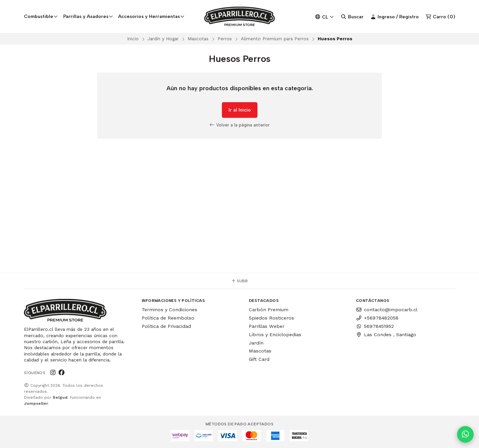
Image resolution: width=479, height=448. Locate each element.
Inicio (133, 39)
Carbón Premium (269, 310)
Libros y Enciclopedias (275, 335)
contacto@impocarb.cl (387, 310)
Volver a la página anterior (239, 125)
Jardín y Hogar (163, 39)
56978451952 (375, 326)
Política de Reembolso (168, 318)
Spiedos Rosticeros (271, 318)
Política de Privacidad (166, 326)
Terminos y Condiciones (169, 310)
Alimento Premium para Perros (275, 39)
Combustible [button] (41, 16)
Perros (225, 39)
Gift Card (259, 359)
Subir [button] (239, 281)
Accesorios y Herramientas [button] (151, 16)
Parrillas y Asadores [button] (88, 16)
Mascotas (198, 39)
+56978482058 (377, 318)
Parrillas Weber (267, 326)
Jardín (256, 343)
